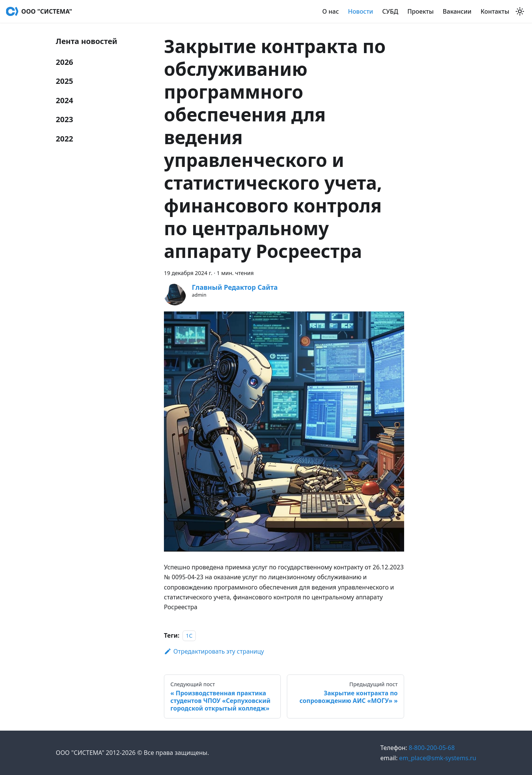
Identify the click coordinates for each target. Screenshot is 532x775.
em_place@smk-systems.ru (428, 758)
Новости (360, 11)
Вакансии (457, 11)
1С (189, 636)
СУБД (390, 11)
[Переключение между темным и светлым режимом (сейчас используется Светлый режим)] (520, 11)
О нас (331, 11)
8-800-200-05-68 (417, 748)
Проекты (420, 11)
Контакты (495, 11)
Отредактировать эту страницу (214, 651)
